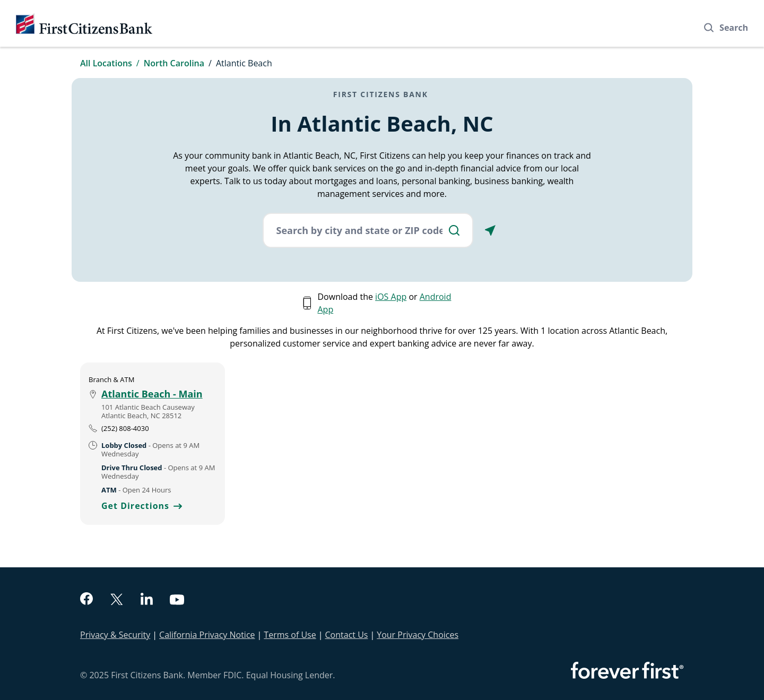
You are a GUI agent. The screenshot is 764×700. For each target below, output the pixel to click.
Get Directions (142, 506)
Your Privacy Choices (418, 635)
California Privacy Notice (207, 635)
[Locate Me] (490, 230)
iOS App (391, 297)
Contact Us (347, 635)
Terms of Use (290, 635)
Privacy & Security (115, 635)
